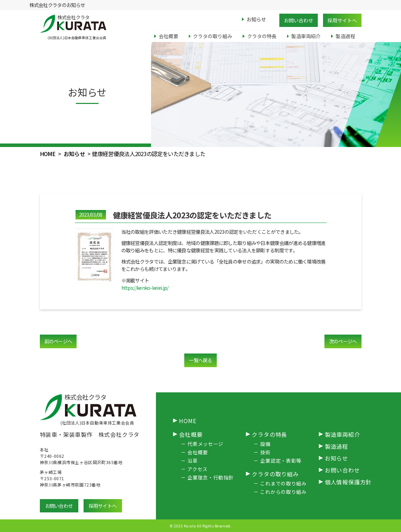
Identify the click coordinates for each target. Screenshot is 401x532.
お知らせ (74, 154)
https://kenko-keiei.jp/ (145, 288)
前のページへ (58, 341)
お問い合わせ (299, 20)
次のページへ (343, 341)
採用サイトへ (342, 20)
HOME (48, 154)
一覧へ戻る (200, 360)
